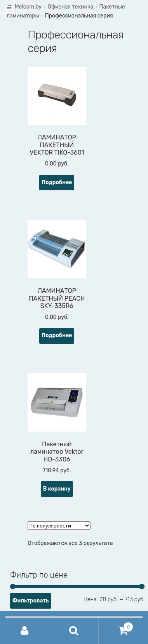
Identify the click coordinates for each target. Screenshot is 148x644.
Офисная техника (70, 7)
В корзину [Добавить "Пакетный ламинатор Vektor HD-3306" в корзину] (57, 489)
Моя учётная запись (25, 631)
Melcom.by (28, 7)
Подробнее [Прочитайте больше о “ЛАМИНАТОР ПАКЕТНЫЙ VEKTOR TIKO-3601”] (57, 182)
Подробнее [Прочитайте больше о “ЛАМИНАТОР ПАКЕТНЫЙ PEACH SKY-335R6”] (57, 335)
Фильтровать (31, 601)
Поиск (74, 631)
